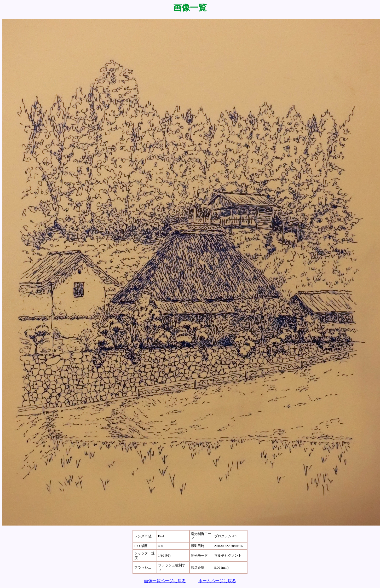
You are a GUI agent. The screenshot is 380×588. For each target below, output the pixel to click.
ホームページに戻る (217, 581)
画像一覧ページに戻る (165, 581)
